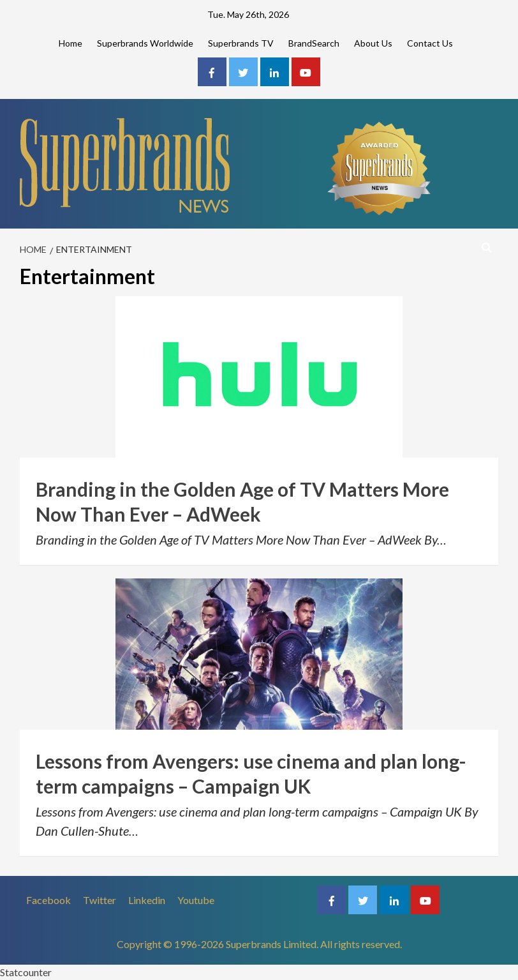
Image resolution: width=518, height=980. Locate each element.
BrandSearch (314, 43)
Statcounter (26, 972)
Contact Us (430, 43)
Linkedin (147, 900)
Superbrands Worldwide (145, 43)
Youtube (196, 900)
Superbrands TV (241, 43)
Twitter (100, 900)
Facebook (48, 900)
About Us (373, 43)
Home (70, 43)
